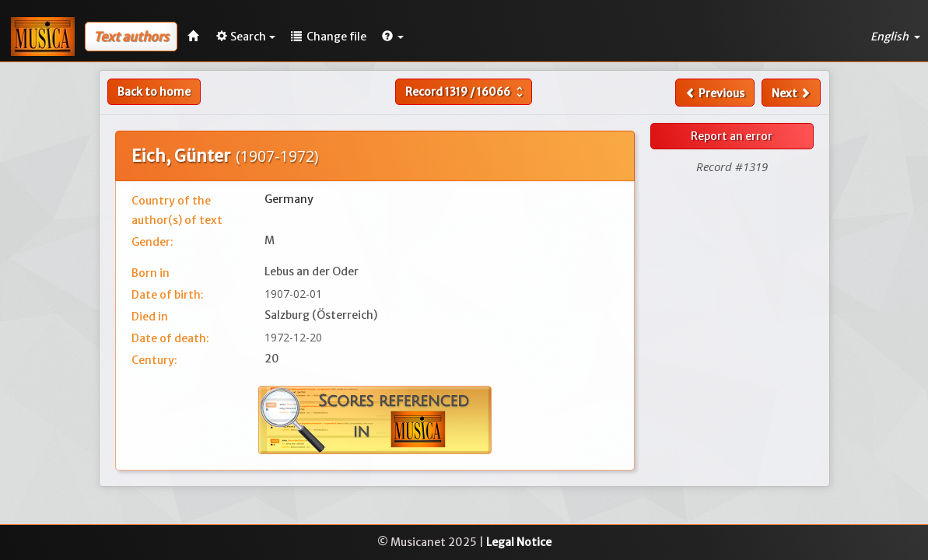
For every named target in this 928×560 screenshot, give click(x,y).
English (895, 37)
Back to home (154, 92)
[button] (393, 37)
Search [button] (246, 37)
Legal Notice (519, 542)
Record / (466, 92)
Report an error (732, 136)
